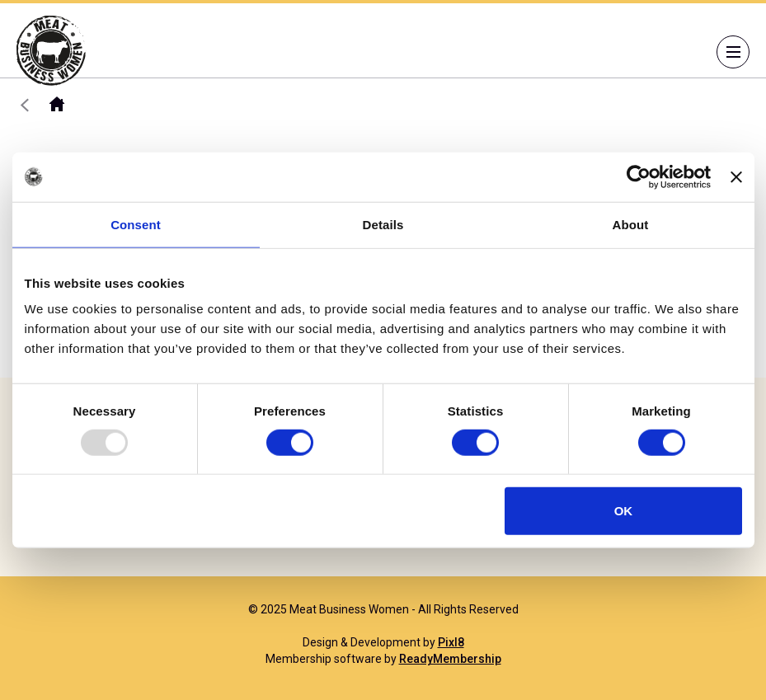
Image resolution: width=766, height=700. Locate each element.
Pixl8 (451, 642)
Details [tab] (383, 224)
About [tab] (631, 224)
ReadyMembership (450, 659)
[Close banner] (736, 176)
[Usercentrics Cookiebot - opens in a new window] (639, 176)
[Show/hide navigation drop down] (733, 52)
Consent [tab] (136, 224)
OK (624, 511)
